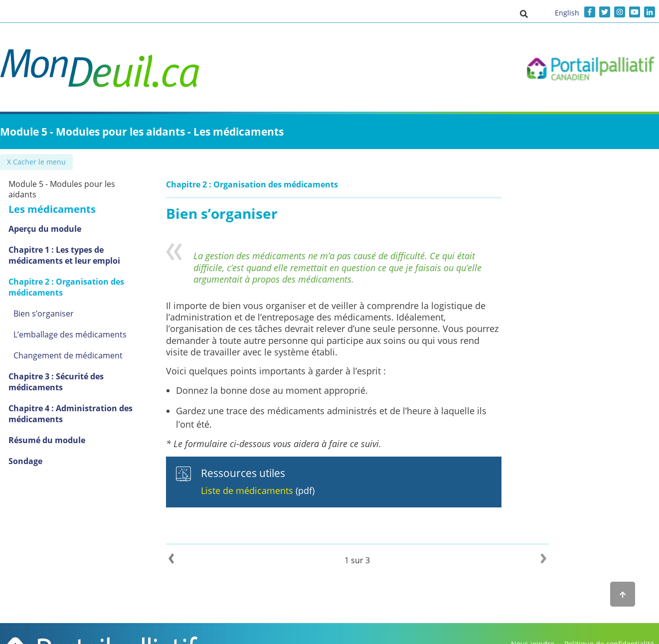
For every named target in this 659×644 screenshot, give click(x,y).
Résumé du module (59, 440)
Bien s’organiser (56, 314)
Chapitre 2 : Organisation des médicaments (78, 287)
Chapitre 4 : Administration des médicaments (82, 414)
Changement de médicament (80, 355)
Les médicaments (64, 209)
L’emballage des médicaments (82, 334)
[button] (524, 13)
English (567, 13)
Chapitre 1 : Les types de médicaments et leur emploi (76, 255)
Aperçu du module (57, 229)
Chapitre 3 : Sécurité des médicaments (68, 382)
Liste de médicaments (260, 490)
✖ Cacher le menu (37, 162)
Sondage (37, 461)
